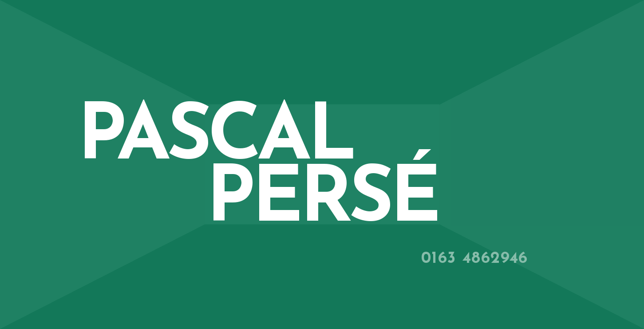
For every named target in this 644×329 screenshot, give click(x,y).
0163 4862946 (475, 259)
